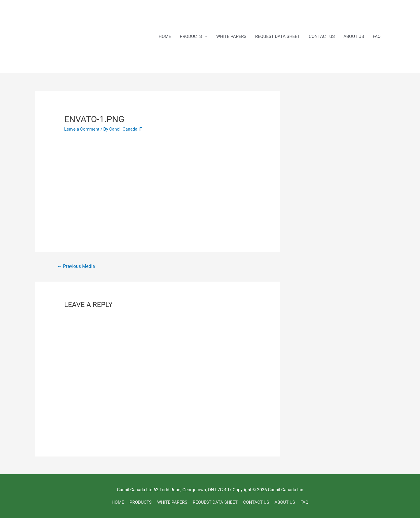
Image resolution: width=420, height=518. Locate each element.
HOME (165, 36)
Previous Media (76, 266)
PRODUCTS (191, 36)
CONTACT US (322, 36)
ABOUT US (354, 36)
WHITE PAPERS (231, 36)
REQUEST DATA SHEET (278, 36)
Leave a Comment (82, 129)
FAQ (377, 36)
